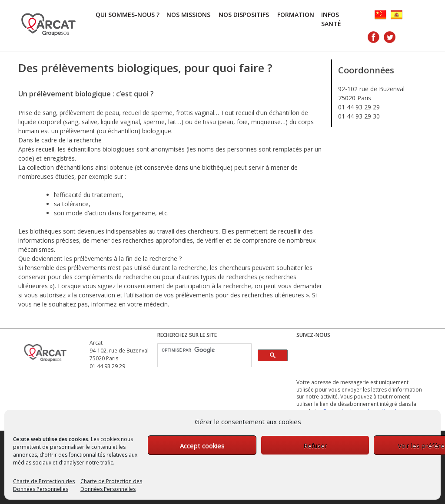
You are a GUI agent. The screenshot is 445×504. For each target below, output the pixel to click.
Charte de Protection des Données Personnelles (44, 485)
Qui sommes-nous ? (128, 15)
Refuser (315, 445)
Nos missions (188, 15)
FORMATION (296, 15)
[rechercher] (204, 350)
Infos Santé (331, 19)
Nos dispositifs (244, 15)
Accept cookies (202, 445)
